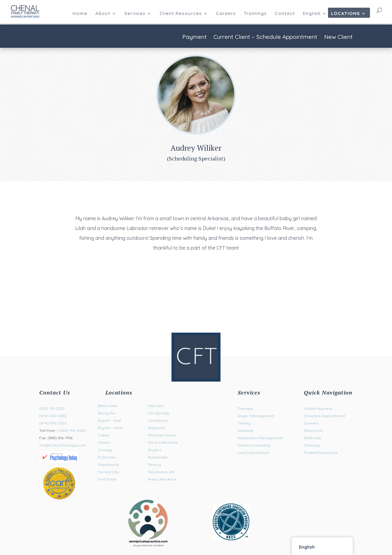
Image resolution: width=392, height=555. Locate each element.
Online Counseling (254, 445)
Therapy (245, 408)
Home (80, 14)
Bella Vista (107, 406)
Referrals (312, 438)
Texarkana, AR (161, 472)
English (312, 14)
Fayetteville (109, 464)
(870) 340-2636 (53, 416)
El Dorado (107, 457)
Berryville (107, 413)
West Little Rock (162, 479)
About (103, 14)
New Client (338, 38)
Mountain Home (162, 435)
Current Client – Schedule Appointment (265, 38)
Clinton (104, 442)
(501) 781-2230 (52, 408)
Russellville (158, 457)
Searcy (155, 464)
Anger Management (256, 416)
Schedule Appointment (324, 416)
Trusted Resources (321, 453)
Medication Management (260, 438)
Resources (313, 430)
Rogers (155, 450)
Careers (226, 14)
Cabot (104, 435)
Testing (244, 423)
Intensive (246, 430)
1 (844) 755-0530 (71, 430)
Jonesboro (158, 420)
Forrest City (108, 472)
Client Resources (181, 14)
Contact (285, 14)
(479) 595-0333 (53, 423)
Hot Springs (158, 413)
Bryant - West (110, 428)
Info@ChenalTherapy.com (63, 445)
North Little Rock (163, 442)
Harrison (156, 406)
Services (135, 14)
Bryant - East (109, 420)
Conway (105, 450)
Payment (194, 38)
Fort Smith (107, 479)
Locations (345, 14)
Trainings (255, 14)
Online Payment (318, 408)
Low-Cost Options (253, 453)
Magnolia (156, 428)
